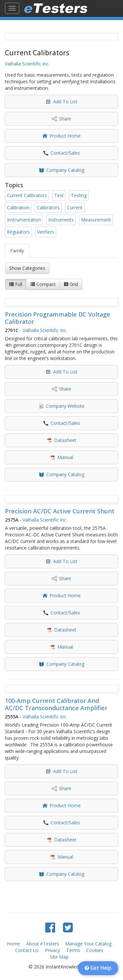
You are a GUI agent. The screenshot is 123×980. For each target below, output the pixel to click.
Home (13, 944)
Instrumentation (24, 220)
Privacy (52, 950)
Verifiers (46, 232)
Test (59, 195)
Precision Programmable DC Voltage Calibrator (58, 318)
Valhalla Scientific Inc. (27, 64)
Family (17, 251)
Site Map (59, 957)
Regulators (18, 232)
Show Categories (27, 268)
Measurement (96, 220)
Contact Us (27, 950)
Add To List (65, 102)
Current (75, 207)
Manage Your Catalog (88, 944)
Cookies (95, 950)
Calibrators (48, 207)
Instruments (61, 220)
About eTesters (43, 944)
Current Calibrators (27, 195)
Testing (79, 195)
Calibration (18, 207)
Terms (73, 950)
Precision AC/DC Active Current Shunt (60, 511)
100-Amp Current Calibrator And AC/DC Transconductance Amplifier (56, 704)
